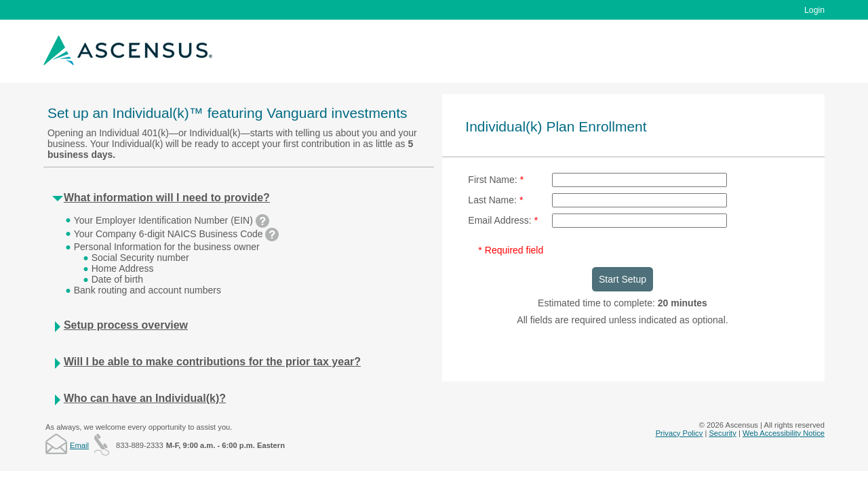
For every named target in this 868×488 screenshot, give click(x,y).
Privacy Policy (679, 433)
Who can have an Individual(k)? (145, 398)
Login (814, 10)
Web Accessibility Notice (784, 433)
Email (79, 445)
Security (722, 433)
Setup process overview (126, 325)
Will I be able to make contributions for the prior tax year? (212, 362)
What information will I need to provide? (167, 198)
